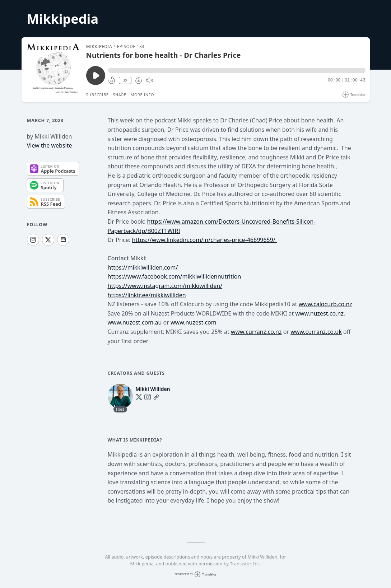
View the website (50, 145)
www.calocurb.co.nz (325, 304)
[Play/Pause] (53, 70)
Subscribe (97, 95)
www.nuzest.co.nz (319, 313)
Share (120, 95)
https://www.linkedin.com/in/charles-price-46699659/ (205, 240)
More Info (142, 95)
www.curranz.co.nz (256, 332)
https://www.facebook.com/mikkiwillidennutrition (174, 276)
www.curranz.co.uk (316, 332)
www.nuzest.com (194, 322)
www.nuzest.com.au (135, 322)
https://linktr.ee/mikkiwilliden (147, 295)
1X (125, 81)
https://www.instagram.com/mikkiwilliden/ (165, 286)
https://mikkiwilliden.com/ (143, 267)
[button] (237, 70)
